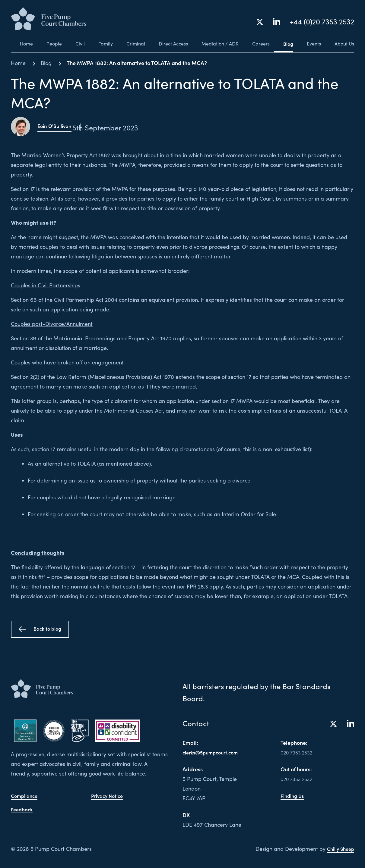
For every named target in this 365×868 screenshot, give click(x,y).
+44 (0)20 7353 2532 (322, 22)
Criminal (130, 44)
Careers (258, 44)
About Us (344, 44)
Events (313, 44)
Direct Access (169, 44)
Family (99, 44)
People (46, 44)
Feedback (23, 807)
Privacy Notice (109, 793)
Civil (73, 44)
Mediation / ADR (216, 44)
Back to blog (40, 629)
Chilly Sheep (339, 849)
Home (17, 44)
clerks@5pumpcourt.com (213, 752)
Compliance (26, 793)
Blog (286, 44)
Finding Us (294, 796)
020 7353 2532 (298, 752)
